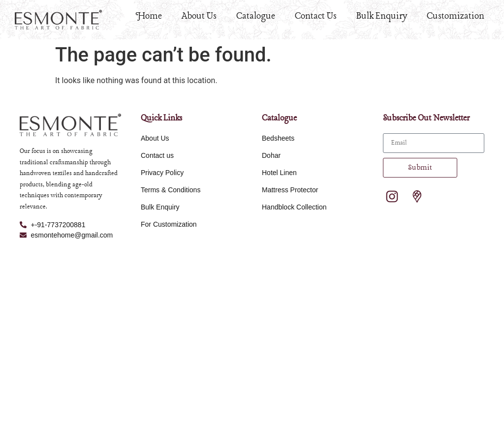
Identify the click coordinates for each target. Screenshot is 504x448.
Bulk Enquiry (382, 16)
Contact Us (316, 16)
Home (149, 16)
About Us (199, 16)
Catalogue (256, 16)
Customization (456, 16)
